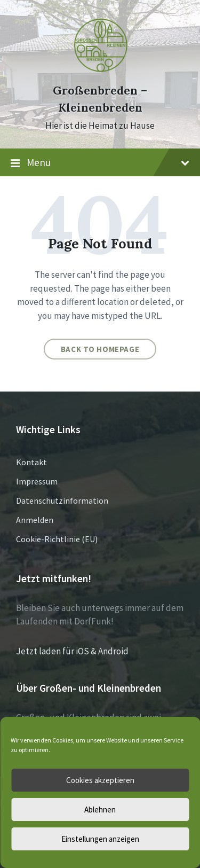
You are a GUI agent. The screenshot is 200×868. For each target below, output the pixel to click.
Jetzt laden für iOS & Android (72, 651)
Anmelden (35, 520)
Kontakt (31, 462)
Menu (100, 163)
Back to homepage (100, 349)
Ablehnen (100, 810)
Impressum (37, 481)
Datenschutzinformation (62, 501)
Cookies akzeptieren (100, 780)
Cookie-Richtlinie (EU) (57, 539)
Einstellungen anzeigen (100, 839)
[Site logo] (100, 71)
